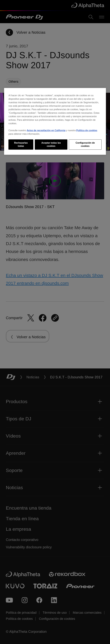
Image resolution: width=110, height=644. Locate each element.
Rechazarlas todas (21, 144)
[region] (55, 121)
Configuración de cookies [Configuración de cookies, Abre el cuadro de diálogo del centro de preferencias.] (85, 144)
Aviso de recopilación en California (46, 130)
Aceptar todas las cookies (51, 144)
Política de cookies (87, 130)
